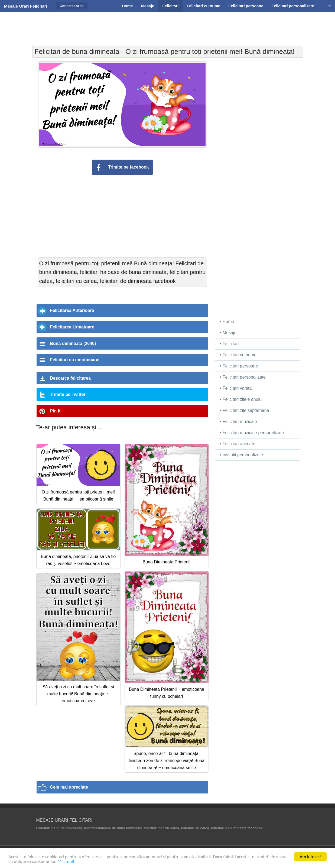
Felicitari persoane (239, 366)
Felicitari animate (237, 444)
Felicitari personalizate (243, 377)
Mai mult (66, 862)
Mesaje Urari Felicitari (26, 6)
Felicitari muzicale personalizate (252, 433)
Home (227, 322)
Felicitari (229, 344)
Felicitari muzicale (238, 422)
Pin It (55, 411)
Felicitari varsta (236, 388)
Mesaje (228, 333)
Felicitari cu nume (238, 355)
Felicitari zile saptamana (244, 410)
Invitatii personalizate (241, 455)
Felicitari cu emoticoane (75, 360)
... (324, 6)
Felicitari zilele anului (241, 399)
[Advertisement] (168, 26)
